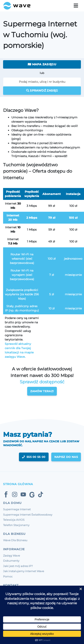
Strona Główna (18, 484)
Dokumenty (11, 561)
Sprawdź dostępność (42, 382)
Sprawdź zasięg (42, 91)
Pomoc (8, 576)
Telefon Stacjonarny (16, 525)
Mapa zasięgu (42, 64)
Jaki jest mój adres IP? (18, 566)
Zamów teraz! (42, 391)
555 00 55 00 (34, 457)
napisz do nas (66, 457)
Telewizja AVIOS (14, 520)
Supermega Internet (17, 509)
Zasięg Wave (12, 556)
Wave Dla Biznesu (15, 540)
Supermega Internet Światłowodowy (28, 515)
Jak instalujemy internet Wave (24, 571)
